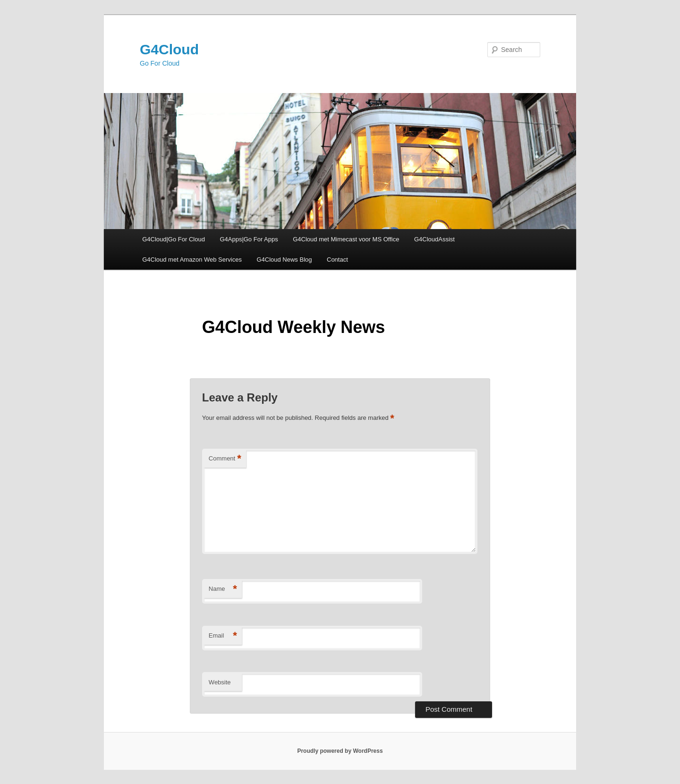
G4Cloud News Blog (284, 260)
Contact (337, 260)
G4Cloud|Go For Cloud (174, 239)
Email (223, 636)
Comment (225, 459)
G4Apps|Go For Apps (249, 239)
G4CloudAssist (434, 239)
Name (223, 589)
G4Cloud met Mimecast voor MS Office (346, 239)
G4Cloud (169, 49)
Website (220, 682)
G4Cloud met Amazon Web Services (192, 260)
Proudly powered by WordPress (340, 751)
